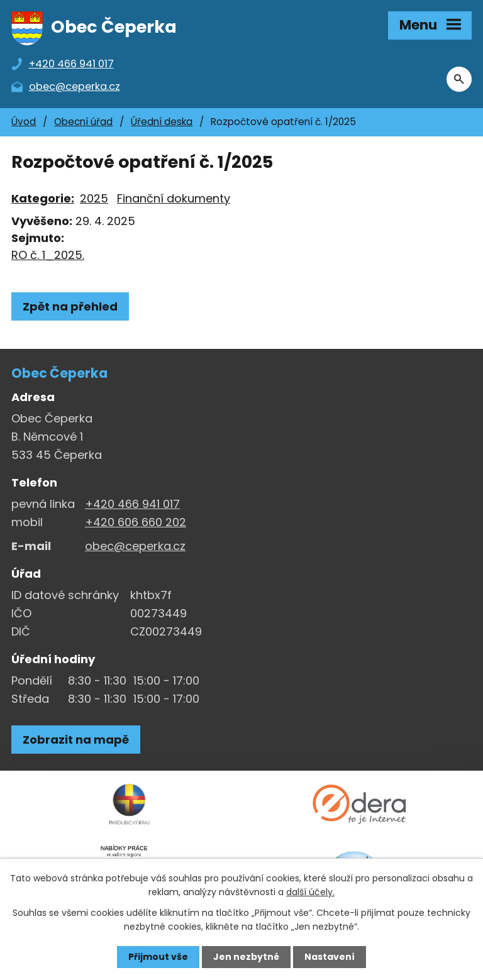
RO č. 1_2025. (48, 255)
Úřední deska (162, 122)
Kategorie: (43, 198)
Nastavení (330, 957)
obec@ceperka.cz (135, 546)
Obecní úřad (83, 122)
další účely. (310, 892)
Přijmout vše (158, 957)
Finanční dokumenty (174, 198)
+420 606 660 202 (136, 522)
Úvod (24, 122)
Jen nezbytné (246, 957)
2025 (94, 198)
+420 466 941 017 (132, 504)
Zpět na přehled (70, 306)
